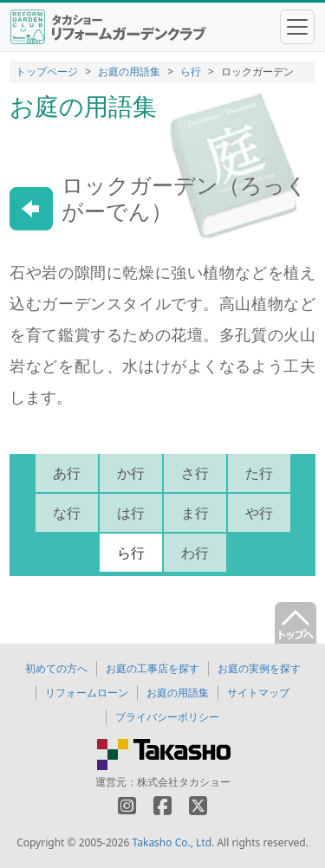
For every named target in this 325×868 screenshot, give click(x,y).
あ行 (67, 473)
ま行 (195, 513)
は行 (131, 513)
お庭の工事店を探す (153, 668)
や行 (259, 513)
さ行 (195, 473)
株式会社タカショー (184, 782)
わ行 (195, 553)
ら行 (191, 71)
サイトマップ (258, 693)
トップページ (47, 71)
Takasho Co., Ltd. (174, 842)
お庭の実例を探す (259, 668)
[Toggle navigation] (297, 27)
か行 (131, 473)
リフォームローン (87, 693)
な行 (67, 513)
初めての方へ (56, 668)
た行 (259, 473)
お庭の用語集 (129, 71)
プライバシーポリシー (167, 717)
